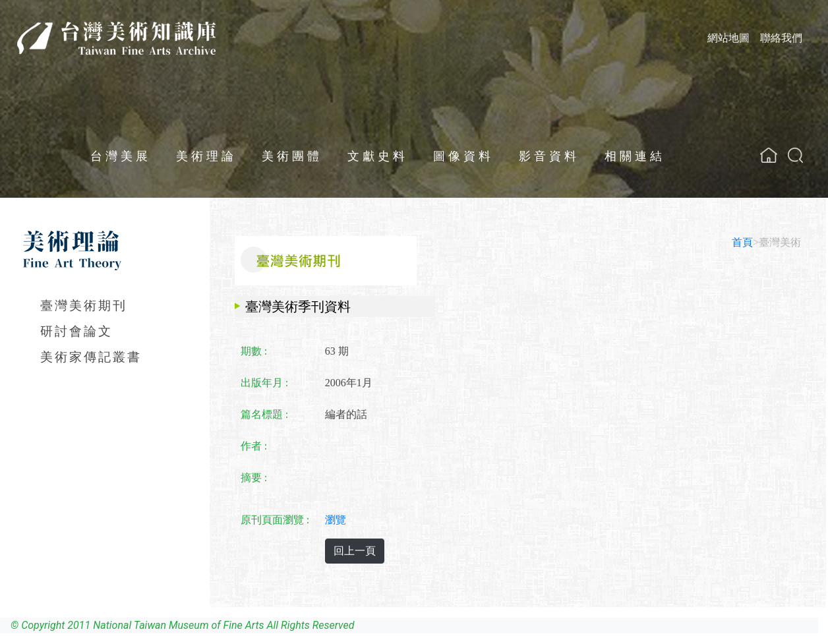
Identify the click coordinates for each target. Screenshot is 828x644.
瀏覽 (336, 520)
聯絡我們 (781, 38)
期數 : (254, 351)
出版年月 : (264, 383)
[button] (795, 155)
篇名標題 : (264, 414)
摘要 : (254, 478)
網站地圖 (728, 38)
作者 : (254, 446)
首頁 (742, 242)
